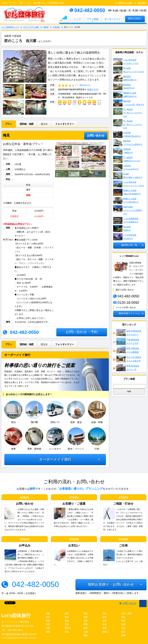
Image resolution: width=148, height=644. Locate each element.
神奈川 (68, 628)
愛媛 (123, 635)
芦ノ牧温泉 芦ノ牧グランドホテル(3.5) (128, 124)
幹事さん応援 (125, 3)
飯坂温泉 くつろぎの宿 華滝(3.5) (129, 103)
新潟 (86, 613)
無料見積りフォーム (129, 313)
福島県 (46, 27)
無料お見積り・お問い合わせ (111, 584)
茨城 (67, 620)
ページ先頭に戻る (143, 603)
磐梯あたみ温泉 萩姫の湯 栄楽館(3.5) (127, 192)
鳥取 (123, 620)
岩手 (48, 617)
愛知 (86, 635)
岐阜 (86, 628)
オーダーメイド (112, 19)
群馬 (67, 613)
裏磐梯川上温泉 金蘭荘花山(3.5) (125, 95)
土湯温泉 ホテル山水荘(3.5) (126, 168)
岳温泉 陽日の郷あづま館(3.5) (128, 176)
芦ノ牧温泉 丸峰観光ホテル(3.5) (127, 159)
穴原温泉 (56, 27)
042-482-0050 (35, 584)
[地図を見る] (93, 89)
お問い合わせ (96, 135)
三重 (86, 632)
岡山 (123, 617)
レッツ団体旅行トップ (10, 27)
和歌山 (105, 632)
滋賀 (104, 617)
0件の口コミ (85, 85)
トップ (77, 19)
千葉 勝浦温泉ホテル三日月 (128, 341)
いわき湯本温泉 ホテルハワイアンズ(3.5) (129, 184)
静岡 (86, 624)
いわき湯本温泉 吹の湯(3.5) (125, 237)
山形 (48, 628)
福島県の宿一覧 (129, 245)
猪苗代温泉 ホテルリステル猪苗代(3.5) (128, 210)
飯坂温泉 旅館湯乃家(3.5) (125, 78)
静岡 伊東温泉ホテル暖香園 (128, 350)
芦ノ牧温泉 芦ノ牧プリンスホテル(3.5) (128, 113)
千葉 (67, 624)
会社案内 (142, 3)
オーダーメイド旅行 (55, 459)
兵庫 (104, 628)
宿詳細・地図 (27, 124)
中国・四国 (126, 613)
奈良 (104, 624)
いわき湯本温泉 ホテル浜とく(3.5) (126, 62)
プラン (9, 124)
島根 (123, 624)
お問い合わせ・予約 (82, 332)
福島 (48, 632)
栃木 (67, 617)
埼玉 (67, 632)
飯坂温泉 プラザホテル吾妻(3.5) (128, 143)
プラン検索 (93, 19)
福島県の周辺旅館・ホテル (129, 52)
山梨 (86, 620)
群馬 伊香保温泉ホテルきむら (129, 333)
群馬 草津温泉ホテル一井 (128, 368)
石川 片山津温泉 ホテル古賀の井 (129, 359)
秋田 (48, 624)
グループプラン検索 (31, 27)
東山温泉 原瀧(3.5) (122, 229)
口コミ (44, 124)
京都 (104, 620)
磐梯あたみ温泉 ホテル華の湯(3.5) (126, 201)
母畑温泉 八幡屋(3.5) (123, 151)
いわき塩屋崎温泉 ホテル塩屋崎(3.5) (126, 220)
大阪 (104, 613)
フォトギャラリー (65, 124)
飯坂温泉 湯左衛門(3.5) (124, 87)
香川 (123, 632)
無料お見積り (135, 19)
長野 (86, 617)
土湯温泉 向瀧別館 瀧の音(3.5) (127, 134)
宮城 (48, 620)
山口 (123, 628)
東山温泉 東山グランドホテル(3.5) (129, 70)
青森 (48, 613)
